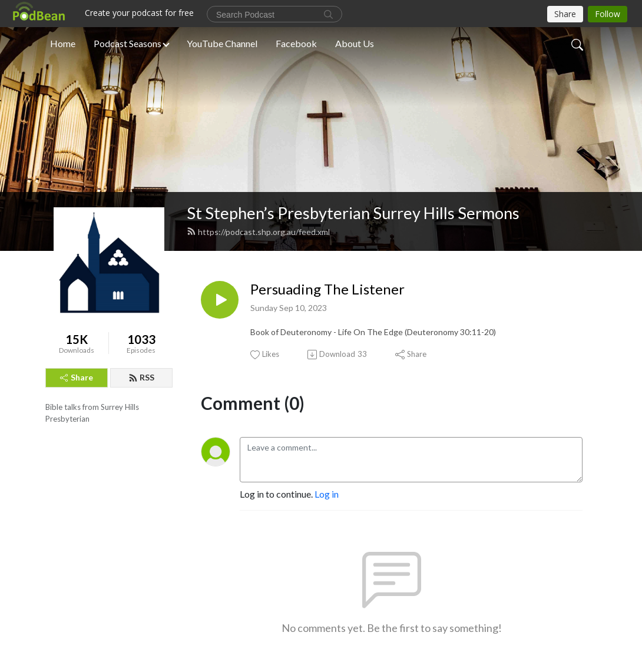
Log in (327, 494)
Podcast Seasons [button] (128, 43)
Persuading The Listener (327, 289)
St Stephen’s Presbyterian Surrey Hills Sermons (353, 213)
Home (63, 43)
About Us (355, 43)
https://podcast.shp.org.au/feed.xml (258, 232)
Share (77, 377)
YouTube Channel (222, 43)
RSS (141, 377)
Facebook (296, 43)
